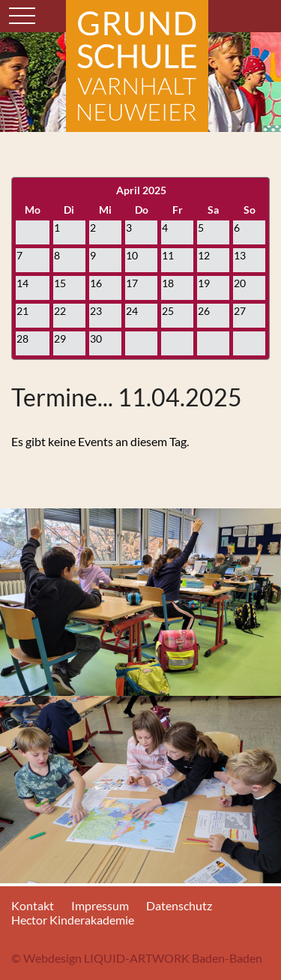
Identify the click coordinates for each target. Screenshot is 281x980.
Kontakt (33, 905)
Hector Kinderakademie (73, 920)
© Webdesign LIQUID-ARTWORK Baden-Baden (137, 958)
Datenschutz (179, 905)
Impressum (100, 905)
